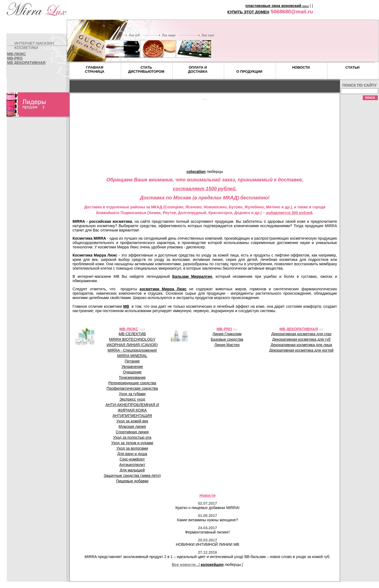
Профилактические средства (132, 388)
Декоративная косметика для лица (301, 345)
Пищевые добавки (132, 481)
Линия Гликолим (227, 334)
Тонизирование (132, 377)
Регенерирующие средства (132, 383)
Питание (132, 361)
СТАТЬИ (353, 67)
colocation (196, 172)
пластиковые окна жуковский (273, 6)
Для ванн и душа (132, 454)
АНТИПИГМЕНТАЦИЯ (132, 416)
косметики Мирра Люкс (163, 289)
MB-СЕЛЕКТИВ (132, 334)
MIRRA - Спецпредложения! (132, 350)
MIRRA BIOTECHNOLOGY (132, 339)
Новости (208, 495)
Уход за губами (132, 394)
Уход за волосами (132, 448)
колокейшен (212, 565)
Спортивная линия (132, 432)
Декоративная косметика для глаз (301, 334)
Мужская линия (132, 426)
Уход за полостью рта (132, 437)
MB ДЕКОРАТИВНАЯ (26, 63)
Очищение (132, 372)
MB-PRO (15, 58)
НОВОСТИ (301, 67)
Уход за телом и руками (132, 443)
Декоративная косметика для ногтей (301, 350)
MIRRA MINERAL (132, 356)
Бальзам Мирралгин (192, 276)
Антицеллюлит (132, 465)
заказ (305, 6)
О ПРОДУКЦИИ (249, 71)
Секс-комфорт (132, 459)
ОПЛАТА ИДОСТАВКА (198, 69)
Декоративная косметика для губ (301, 339)
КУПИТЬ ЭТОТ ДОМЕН (248, 12)
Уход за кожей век (132, 421)
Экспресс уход (132, 399)
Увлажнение (132, 367)
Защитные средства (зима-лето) (132, 476)
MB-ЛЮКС (16, 54)
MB (126, 306)
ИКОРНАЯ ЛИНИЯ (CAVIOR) (132, 345)
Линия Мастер (227, 345)
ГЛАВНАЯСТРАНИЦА (95, 69)
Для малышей (132, 470)
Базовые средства (227, 339)
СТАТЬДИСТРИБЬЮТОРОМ (146, 69)
